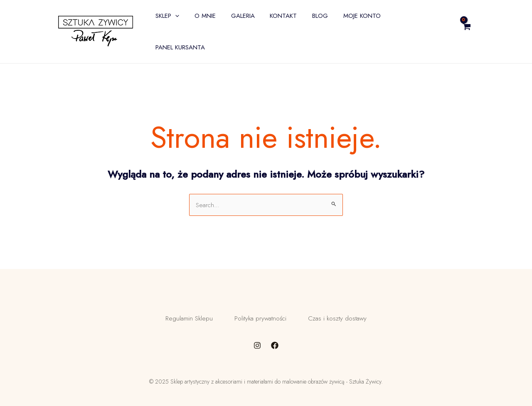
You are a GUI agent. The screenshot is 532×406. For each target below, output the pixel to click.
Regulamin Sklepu (182, 304)
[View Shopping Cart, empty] (487, 23)
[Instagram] (257, 334)
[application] (191, 23)
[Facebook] (275, 334)
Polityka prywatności (260, 304)
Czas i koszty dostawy (344, 304)
